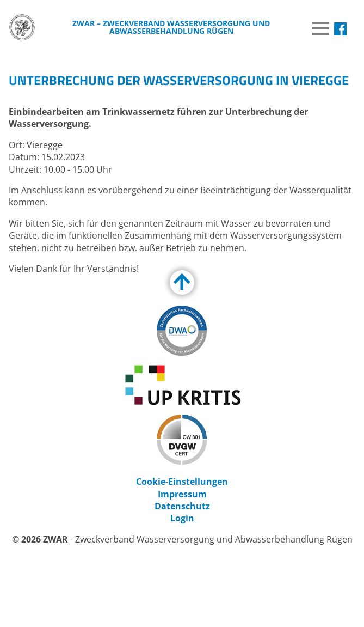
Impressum (182, 494)
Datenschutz (182, 506)
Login (182, 518)
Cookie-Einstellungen (182, 482)
